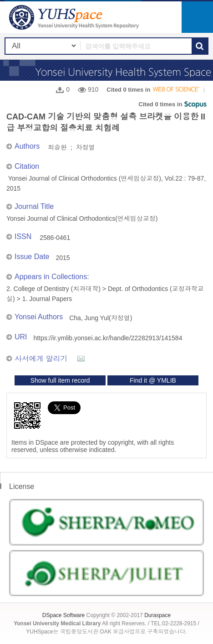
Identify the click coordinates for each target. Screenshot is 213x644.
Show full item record (60, 380)
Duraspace (157, 615)
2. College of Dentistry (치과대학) (53, 289)
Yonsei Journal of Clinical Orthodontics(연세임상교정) (82, 218)
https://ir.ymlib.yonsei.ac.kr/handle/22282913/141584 (108, 338)
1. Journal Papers (47, 299)
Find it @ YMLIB (153, 380)
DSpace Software (63, 615)
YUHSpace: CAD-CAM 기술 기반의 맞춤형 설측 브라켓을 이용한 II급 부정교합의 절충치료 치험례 (75, 17)
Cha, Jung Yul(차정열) (101, 318)
